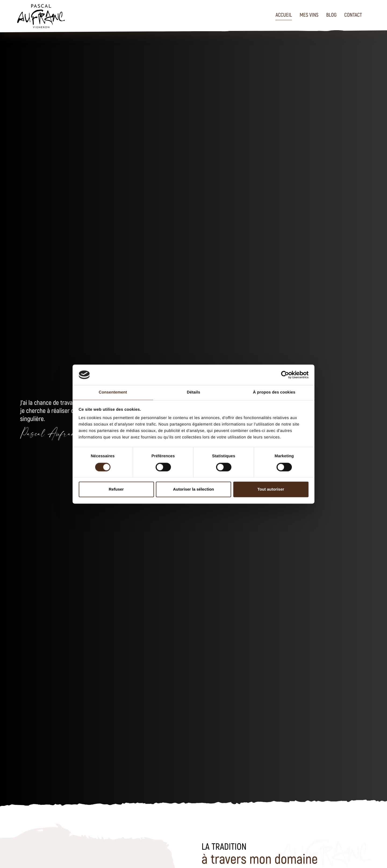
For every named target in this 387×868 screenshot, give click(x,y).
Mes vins (309, 15)
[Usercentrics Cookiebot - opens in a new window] (285, 375)
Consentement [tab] (113, 393)
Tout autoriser (271, 489)
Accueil (284, 15)
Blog (331, 15)
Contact (353, 15)
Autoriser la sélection (194, 489)
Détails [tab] (193, 393)
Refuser (116, 489)
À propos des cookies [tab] (274, 393)
